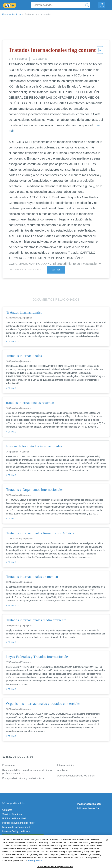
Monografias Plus (12, 14)
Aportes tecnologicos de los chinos (76, 776)
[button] (100, 51)
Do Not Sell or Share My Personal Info (23, 836)
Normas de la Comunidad (16, 827)
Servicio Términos (12, 814)
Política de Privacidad (14, 819)
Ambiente (62, 770)
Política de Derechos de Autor (18, 823)
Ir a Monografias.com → (91, 804)
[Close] (107, 848)
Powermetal (9, 765)
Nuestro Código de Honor (16, 831)
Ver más (56, 270)
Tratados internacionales (38, 14)
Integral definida (66, 765)
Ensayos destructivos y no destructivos (23, 778)
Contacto (7, 810)
